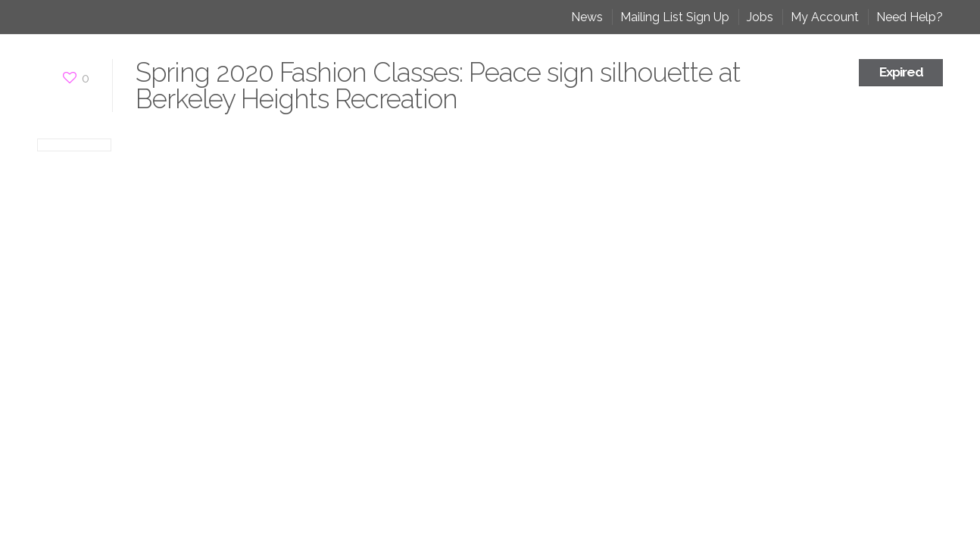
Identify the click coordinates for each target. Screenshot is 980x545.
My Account (825, 17)
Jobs (760, 17)
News (587, 17)
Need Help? (910, 17)
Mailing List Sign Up (675, 17)
